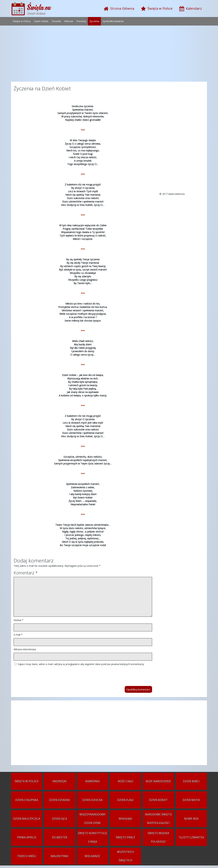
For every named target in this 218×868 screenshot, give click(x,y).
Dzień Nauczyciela (27, 819)
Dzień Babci (191, 781)
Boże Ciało (126, 781)
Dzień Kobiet (41, 21)
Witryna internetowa (25, 649)
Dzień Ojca (60, 819)
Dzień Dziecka (92, 800)
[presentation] (40, 674)
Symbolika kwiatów (113, 21)
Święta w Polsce (22, 21)
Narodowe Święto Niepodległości (158, 819)
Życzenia (94, 21)
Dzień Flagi (125, 800)
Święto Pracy (126, 837)
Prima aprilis (27, 837)
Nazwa (18, 620)
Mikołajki (126, 819)
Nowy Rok (191, 819)
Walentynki (60, 856)
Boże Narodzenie (158, 781)
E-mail (18, 635)
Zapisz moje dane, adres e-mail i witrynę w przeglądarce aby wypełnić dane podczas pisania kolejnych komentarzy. (81, 664)
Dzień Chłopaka (27, 800)
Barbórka (92, 781)
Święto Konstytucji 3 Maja (92, 837)
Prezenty (81, 21)
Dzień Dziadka (60, 800)
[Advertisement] (109, 54)
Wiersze (69, 21)
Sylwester (60, 837)
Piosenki (56, 21)
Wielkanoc (93, 856)
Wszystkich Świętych (126, 856)
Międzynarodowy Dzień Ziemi (93, 819)
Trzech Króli (27, 856)
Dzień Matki (191, 800)
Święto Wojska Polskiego (158, 837)
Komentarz (26, 573)
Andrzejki (60, 781)
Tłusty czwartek (191, 837)
